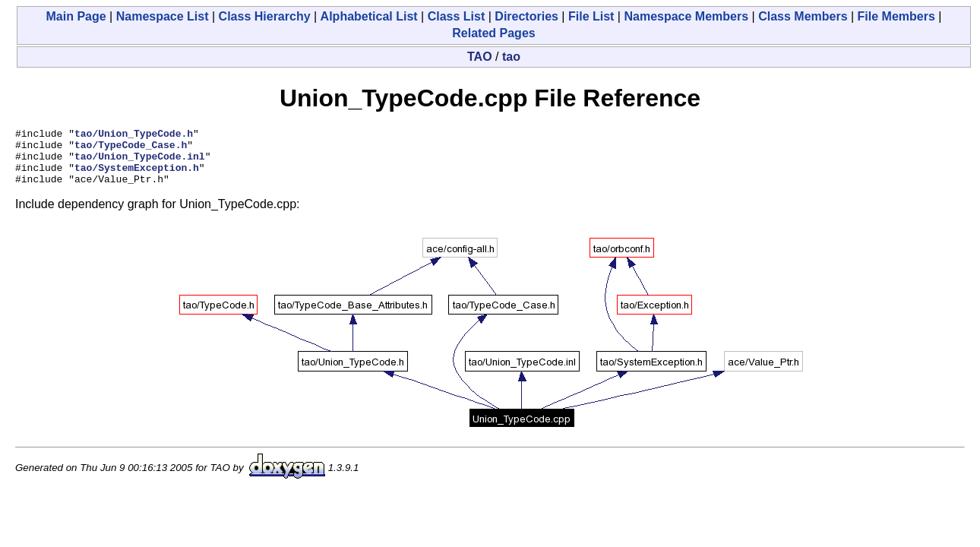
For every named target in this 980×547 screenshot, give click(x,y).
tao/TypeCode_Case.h (131, 149)
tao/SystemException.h (137, 176)
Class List (457, 16)
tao (511, 57)
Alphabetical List (369, 16)
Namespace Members (686, 16)
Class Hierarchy (265, 16)
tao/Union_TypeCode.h (134, 135)
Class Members (803, 16)
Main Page (76, 16)
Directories (526, 16)
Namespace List (163, 16)
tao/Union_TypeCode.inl (140, 163)
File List (591, 16)
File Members (896, 16)
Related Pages (493, 33)
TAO (480, 57)
